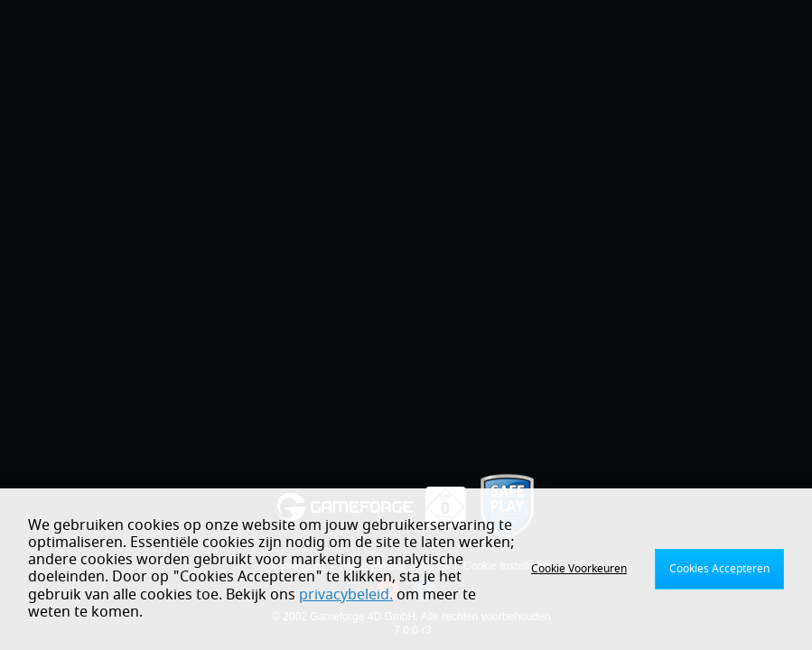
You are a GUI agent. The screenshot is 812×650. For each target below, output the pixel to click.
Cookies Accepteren (719, 569)
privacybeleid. (346, 595)
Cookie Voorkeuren (579, 569)
